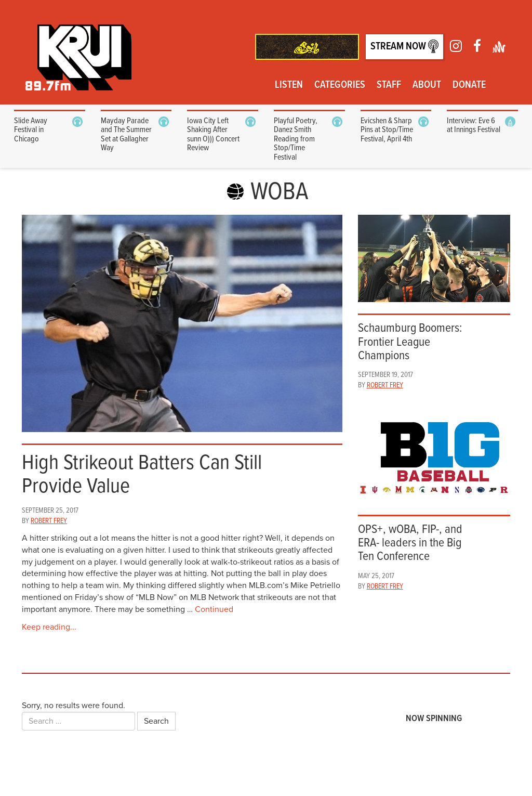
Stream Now (404, 47)
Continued (214, 609)
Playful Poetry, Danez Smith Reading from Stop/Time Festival (296, 139)
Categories (340, 85)
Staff (389, 85)
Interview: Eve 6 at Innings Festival (474, 126)
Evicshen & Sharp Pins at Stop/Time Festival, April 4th (387, 130)
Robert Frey (49, 521)
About (427, 85)
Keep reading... (49, 627)
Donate (469, 85)
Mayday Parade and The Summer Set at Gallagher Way (126, 135)
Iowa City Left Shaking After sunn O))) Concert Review (213, 135)
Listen (289, 85)
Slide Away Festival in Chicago (31, 130)
